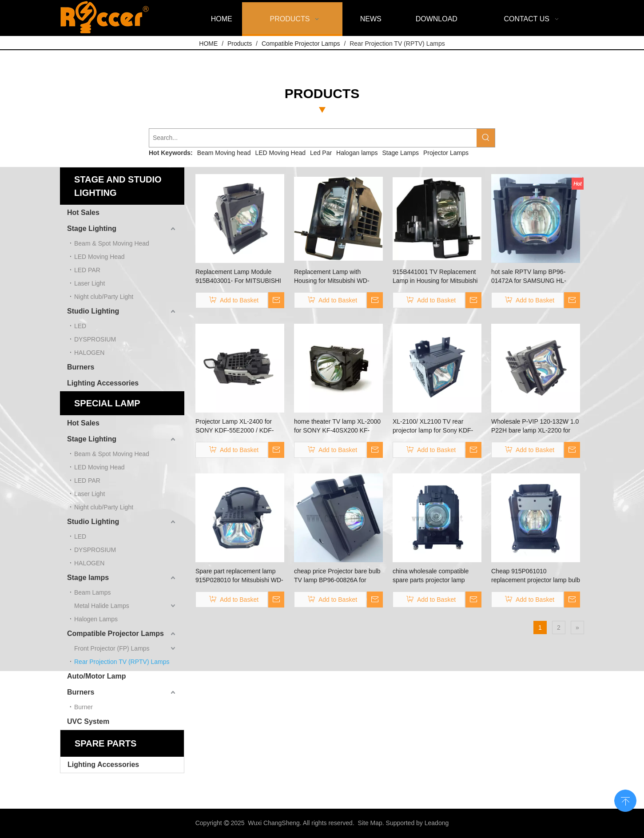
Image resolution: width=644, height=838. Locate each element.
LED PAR (87, 270)
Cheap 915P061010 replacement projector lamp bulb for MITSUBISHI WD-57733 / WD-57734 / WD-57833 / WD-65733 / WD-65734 (536, 576)
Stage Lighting (92, 228)
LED (80, 326)
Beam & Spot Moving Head (112, 243)
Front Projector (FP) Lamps (112, 648)
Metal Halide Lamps (102, 606)
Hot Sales (83, 212)
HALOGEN (89, 353)
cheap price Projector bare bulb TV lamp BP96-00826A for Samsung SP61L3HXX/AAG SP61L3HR (337, 576)
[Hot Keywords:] (486, 138)
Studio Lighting (93, 311)
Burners (81, 367)
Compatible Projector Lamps (115, 633)
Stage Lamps (401, 153)
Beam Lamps (92, 592)
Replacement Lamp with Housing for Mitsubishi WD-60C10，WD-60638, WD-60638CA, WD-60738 (332, 277)
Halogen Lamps (96, 619)
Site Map (370, 823)
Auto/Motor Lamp (96, 676)
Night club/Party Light (104, 297)
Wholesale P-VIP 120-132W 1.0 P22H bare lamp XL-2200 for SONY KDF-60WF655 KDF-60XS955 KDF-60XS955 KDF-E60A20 (535, 426)
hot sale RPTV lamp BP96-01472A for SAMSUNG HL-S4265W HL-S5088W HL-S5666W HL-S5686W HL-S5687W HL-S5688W (529, 277)
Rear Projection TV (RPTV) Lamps (122, 662)
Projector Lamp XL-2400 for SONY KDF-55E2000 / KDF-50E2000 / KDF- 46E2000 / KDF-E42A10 (235, 426)
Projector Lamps (446, 153)
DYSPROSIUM (95, 339)
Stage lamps (88, 578)
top (625, 800)
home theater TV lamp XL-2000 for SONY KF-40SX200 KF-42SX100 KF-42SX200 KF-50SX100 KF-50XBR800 (337, 426)
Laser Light (89, 283)
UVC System (88, 721)
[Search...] (313, 138)
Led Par (321, 153)
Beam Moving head (224, 153)
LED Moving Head (280, 153)
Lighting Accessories (103, 383)
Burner (83, 707)
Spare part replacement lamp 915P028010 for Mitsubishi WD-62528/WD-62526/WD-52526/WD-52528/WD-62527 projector (239, 576)
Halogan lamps (357, 153)
